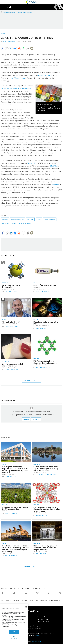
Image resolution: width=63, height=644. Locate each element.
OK (14, 632)
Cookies (24, 600)
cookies (37, 636)
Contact (9, 600)
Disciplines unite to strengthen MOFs (46, 323)
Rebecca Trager (43, 291)
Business (5, 219)
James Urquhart (9, 42)
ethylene (30, 219)
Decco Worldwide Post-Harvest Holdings (16, 89)
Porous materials (25, 224)
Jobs (14, 12)
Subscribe (4, 588)
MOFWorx (54, 166)
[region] (14, 624)
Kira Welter (41, 554)
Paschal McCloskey (45, 75)
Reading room (21, 12)
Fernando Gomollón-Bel (46, 475)
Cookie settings (14, 637)
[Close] (26, 607)
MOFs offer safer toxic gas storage (45, 286)
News (3, 33)
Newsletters (7, 12)
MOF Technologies (18, 78)
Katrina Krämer (11, 291)
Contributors (36, 588)
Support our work (43, 622)
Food (39, 219)
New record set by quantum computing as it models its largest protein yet (45, 548)
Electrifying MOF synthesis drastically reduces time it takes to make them (47, 509)
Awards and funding (43, 617)
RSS (44, 588)
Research (37, 320)
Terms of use (33, 600)
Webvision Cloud (36, 642)
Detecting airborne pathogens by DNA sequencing (15, 508)
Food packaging (50, 219)
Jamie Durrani (10, 477)
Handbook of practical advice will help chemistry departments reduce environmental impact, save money (16, 549)
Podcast (5, 283)
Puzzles (30, 12)
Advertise (13, 588)
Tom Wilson (41, 328)
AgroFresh (55, 185)
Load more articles (31, 381)
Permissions (54, 600)
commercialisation (18, 219)
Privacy (17, 600)
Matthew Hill (32, 163)
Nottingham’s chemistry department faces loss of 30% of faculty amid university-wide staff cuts (15, 470)
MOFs (14, 224)
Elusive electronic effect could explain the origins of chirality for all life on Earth (46, 469)
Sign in (26, 419)
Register (36, 419)
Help (2, 600)
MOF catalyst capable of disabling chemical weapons (45, 362)
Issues (27, 588)
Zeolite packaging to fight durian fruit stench (13, 365)
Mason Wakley (11, 513)
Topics (20, 588)
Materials (5, 224)
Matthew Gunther (44, 367)
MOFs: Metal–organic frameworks (11, 286)
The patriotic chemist (11, 322)
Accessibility (44, 600)
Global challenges (43, 619)
